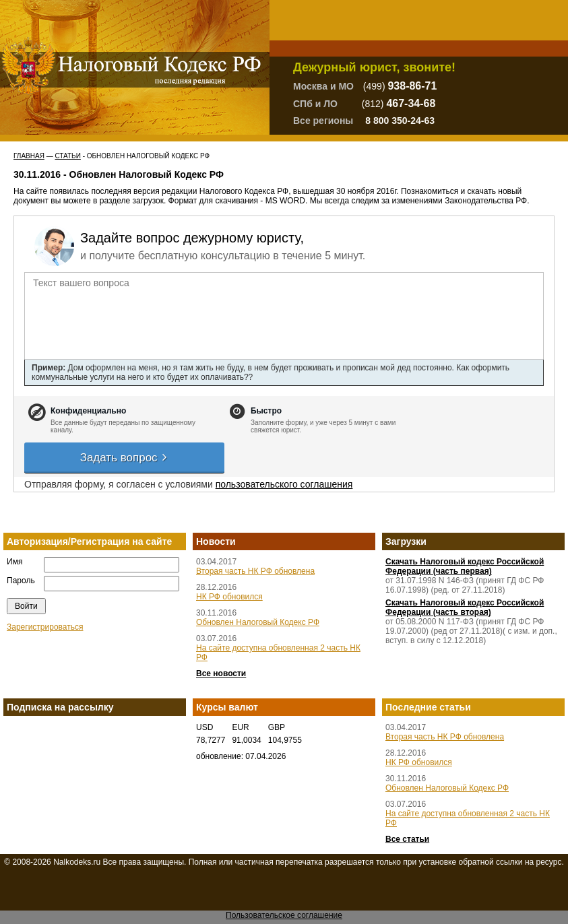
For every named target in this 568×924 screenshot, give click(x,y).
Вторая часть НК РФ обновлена (255, 571)
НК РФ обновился (229, 597)
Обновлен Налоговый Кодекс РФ (258, 622)
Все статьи (407, 839)
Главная (29, 156)
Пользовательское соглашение (284, 915)
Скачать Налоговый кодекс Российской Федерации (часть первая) (465, 566)
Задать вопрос (125, 458)
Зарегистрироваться (45, 627)
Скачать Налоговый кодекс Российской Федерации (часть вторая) (465, 607)
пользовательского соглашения (284, 484)
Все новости (221, 673)
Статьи (67, 156)
